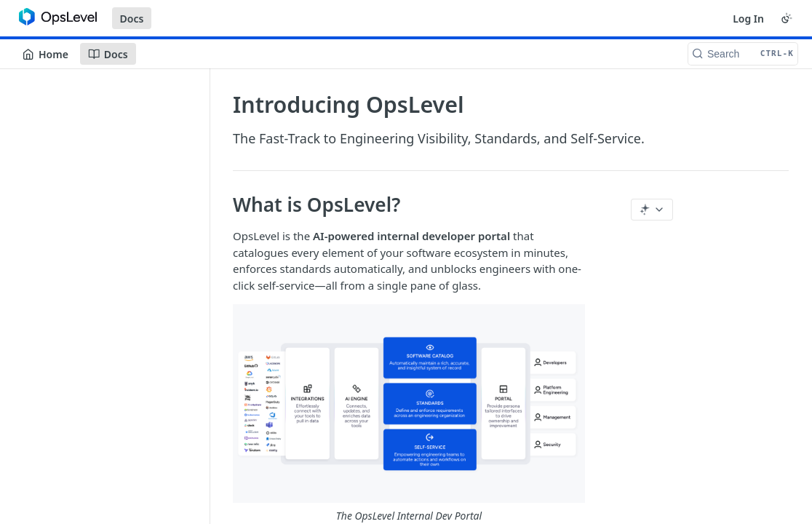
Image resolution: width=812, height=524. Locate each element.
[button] (409, 414)
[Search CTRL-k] (743, 54)
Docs (132, 19)
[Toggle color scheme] (787, 18)
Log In (748, 19)
